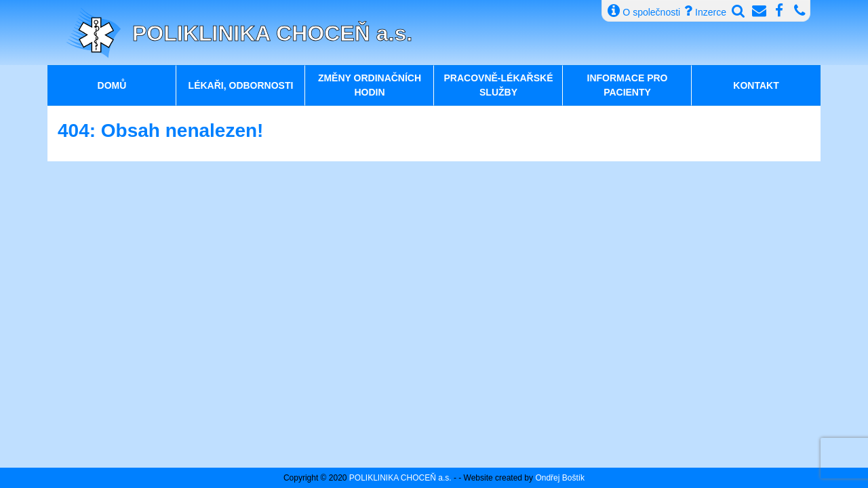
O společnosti (644, 11)
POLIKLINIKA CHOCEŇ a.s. (272, 33)
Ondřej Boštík (560, 478)
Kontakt (756, 85)
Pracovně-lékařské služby (498, 85)
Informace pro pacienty (628, 85)
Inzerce (705, 11)
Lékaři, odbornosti (241, 85)
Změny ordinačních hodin (370, 85)
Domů (112, 85)
